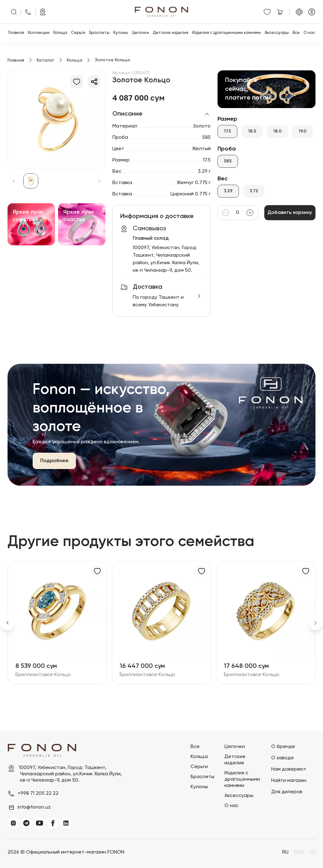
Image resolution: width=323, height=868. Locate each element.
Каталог (46, 60)
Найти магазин (289, 781)
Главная (16, 33)
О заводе (283, 758)
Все (296, 33)
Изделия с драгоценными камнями (226, 33)
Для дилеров (287, 792)
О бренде (283, 747)
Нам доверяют (289, 769)
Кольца (60, 33)
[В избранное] (77, 82)
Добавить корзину (290, 213)
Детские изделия (171, 33)
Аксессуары (277, 33)
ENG (299, 852)
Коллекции (39, 33)
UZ (312, 852)
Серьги (78, 33)
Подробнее (54, 461)
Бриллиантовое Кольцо (43, 675)
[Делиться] (94, 82)
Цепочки (140, 33)
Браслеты (99, 33)
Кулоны (121, 33)
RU (285, 852)
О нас (309, 33)
